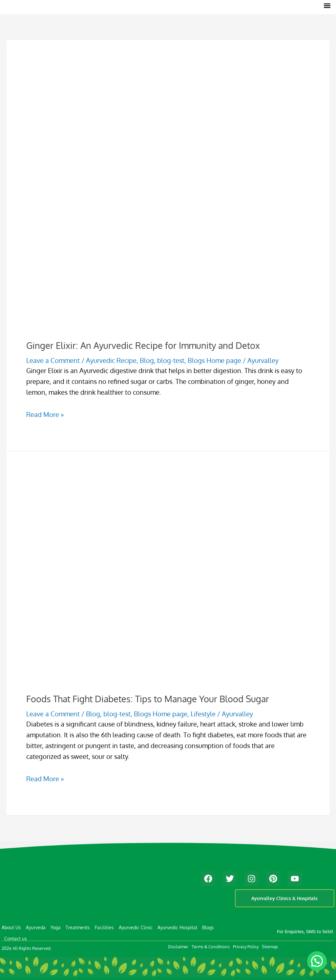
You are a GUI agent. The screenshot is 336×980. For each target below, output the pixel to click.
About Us (11, 927)
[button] (327, 5)
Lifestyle (203, 713)
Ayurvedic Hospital (177, 927)
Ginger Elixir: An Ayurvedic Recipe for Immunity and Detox (143, 345)
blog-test (171, 360)
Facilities (104, 927)
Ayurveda (36, 927)
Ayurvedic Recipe (111, 360)
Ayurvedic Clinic (136, 927)
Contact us (16, 938)
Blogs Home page (214, 360)
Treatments (78, 927)
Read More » (45, 414)
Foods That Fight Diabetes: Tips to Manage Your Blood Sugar (148, 699)
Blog (147, 360)
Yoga (56, 927)
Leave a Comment (53, 360)
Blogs (208, 927)
